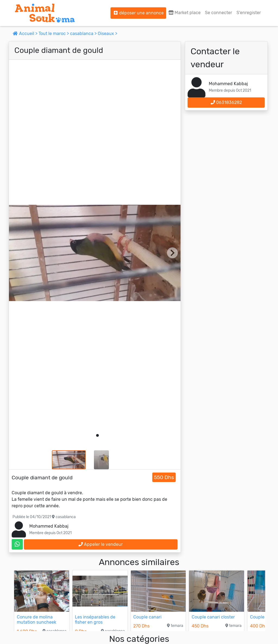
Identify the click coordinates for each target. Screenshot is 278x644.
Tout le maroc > (54, 34)
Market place (184, 13)
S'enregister (249, 13)
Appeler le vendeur (101, 544)
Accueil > (26, 34)
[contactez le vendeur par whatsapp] (17, 544)
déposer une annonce (138, 13)
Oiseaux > (108, 34)
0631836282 (226, 102)
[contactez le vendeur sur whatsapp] (17, 544)
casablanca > (84, 34)
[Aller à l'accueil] (45, 13)
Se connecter (219, 13)
